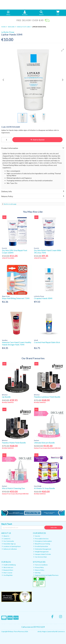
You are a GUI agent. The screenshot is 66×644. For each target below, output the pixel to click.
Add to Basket (37, 140)
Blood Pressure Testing (42, 544)
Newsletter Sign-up (9, 544)
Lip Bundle (6, 397)
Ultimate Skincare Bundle (44, 443)
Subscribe (54, 527)
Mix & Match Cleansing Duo (13, 488)
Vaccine (37, 536)
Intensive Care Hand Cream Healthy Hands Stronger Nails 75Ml (17, 343)
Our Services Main (40, 557)
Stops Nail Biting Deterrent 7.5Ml (16, 298)
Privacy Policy (39, 567)
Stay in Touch (7, 524)
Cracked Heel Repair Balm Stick (47, 342)
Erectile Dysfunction (41, 546)
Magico (44, 632)
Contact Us (6, 539)
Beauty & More (7, 570)
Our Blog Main (7, 575)
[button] (63, 50)
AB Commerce (60, 632)
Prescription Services (41, 539)
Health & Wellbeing (9, 565)
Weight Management (41, 552)
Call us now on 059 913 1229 (33, 627)
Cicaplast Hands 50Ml (43, 298)
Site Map (37, 573)
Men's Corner (7, 573)
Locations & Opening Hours (11, 546)
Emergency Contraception (43, 541)
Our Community (8, 541)
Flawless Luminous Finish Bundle (47, 397)
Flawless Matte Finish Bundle (14, 443)
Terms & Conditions (41, 565)
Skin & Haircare (7, 567)
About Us (6, 536)
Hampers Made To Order (42, 554)
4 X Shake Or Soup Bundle (44, 488)
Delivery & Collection (9, 549)
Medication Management (42, 549)
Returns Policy (39, 570)
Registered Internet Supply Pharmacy (46, 575)
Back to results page (10, 204)
